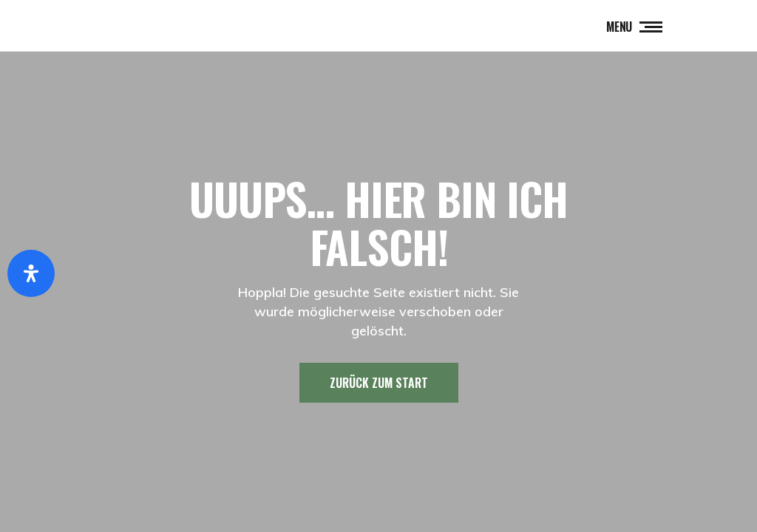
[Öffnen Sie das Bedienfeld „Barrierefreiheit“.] (31, 273)
